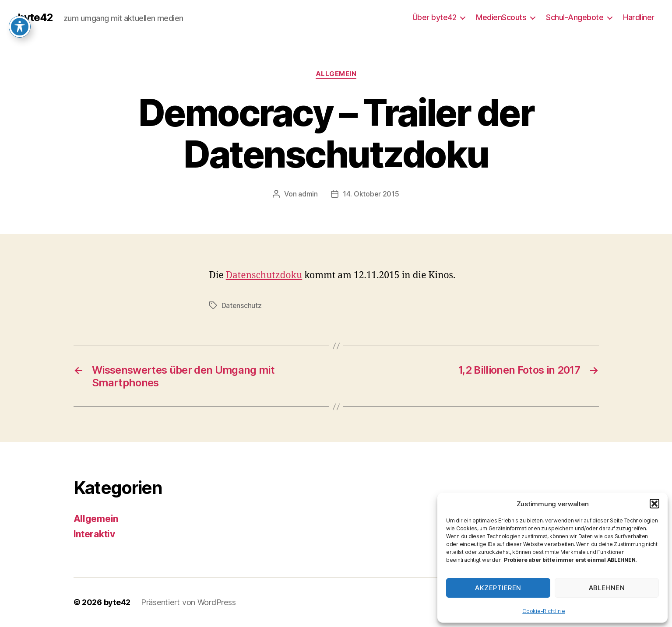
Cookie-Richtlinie (544, 611)
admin (308, 194)
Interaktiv (94, 534)
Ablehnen (607, 588)
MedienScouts (501, 17)
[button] (654, 504)
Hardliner (639, 17)
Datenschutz (242, 305)
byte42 (35, 18)
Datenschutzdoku (264, 275)
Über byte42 (435, 17)
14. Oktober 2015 (371, 194)
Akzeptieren (498, 588)
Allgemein (336, 74)
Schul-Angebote (575, 17)
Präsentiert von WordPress (188, 602)
